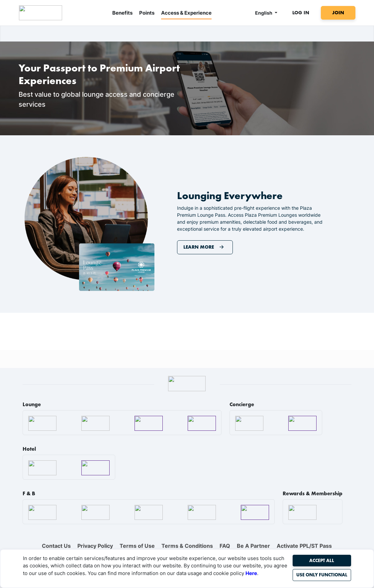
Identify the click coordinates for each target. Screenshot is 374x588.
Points (147, 13)
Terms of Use (137, 546)
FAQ (225, 546)
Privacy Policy (95, 546)
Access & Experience (186, 13)
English (264, 13)
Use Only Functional (322, 575)
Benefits (122, 13)
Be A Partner (253, 546)
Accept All (322, 560)
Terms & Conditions (187, 546)
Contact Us (56, 546)
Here (251, 573)
